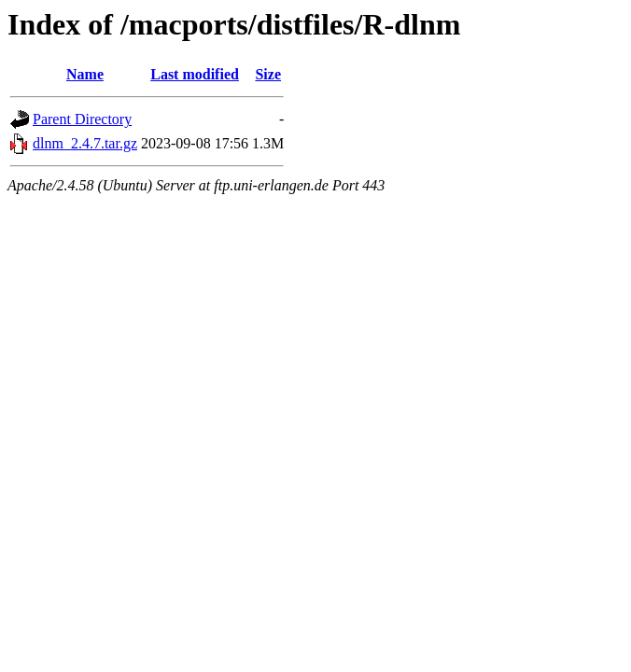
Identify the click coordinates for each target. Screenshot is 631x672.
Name (85, 74)
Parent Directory (82, 119)
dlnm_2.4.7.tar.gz (85, 143)
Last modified (195, 74)
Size (268, 74)
